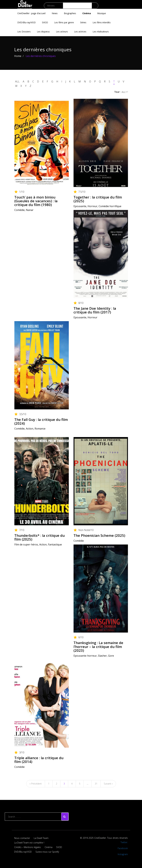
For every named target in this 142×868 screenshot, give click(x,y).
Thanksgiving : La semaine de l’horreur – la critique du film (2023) (98, 646)
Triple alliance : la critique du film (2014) (39, 760)
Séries (83, 22)
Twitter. (124, 842)
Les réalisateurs (101, 32)
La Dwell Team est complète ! (29, 843)
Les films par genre (64, 22)
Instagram (123, 854)
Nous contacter (22, 838)
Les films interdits (102, 22)
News (55, 13)
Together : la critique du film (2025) (98, 199)
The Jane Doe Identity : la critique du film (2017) (95, 310)
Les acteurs (62, 32)
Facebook (123, 848)
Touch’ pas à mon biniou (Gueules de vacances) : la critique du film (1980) (36, 201)
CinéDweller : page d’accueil (31, 13)
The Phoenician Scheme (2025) (99, 535)
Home (18, 56)
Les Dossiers (24, 32)
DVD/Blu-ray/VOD (27, 22)
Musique (102, 13)
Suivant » (108, 784)
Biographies (70, 13)
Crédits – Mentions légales (28, 847)
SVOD (45, 22)
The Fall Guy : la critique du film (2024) (41, 421)
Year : (121, 92)
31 (96, 784)
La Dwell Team (41, 838)
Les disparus (43, 32)
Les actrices (80, 32)
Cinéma (87, 13)
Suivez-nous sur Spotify (47, 852)
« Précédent (36, 784)
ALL (17, 81)
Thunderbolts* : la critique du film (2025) (40, 537)
